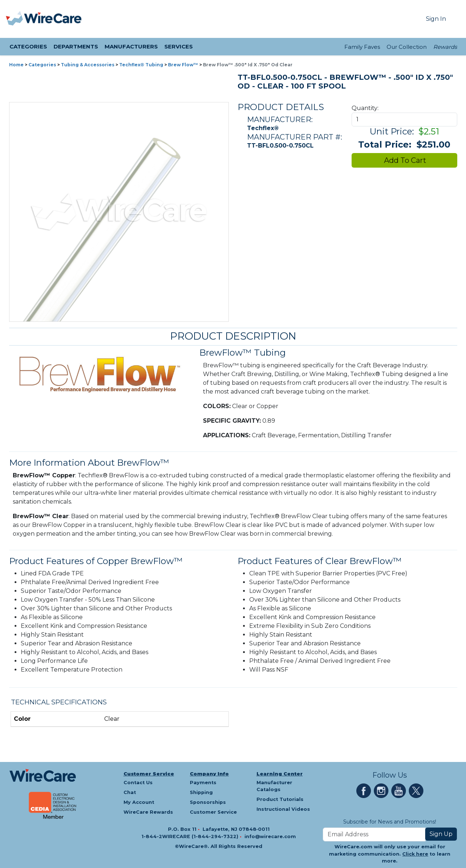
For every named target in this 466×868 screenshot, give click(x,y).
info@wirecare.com (270, 836)
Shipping (201, 792)
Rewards (445, 47)
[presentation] (15, 19)
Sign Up (441, 834)
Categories (42, 65)
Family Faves (362, 47)
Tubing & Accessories (88, 65)
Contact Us (138, 783)
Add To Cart (404, 160)
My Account (139, 802)
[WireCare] (53, 19)
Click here (415, 854)
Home (16, 65)
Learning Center (280, 774)
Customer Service (149, 774)
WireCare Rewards (148, 812)
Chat (130, 792)
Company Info (209, 774)
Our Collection (407, 47)
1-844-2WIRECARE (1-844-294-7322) (191, 836)
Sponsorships (208, 802)
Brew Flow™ (183, 65)
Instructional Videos (283, 809)
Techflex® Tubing (141, 65)
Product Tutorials (280, 799)
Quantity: (365, 108)
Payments (203, 783)
